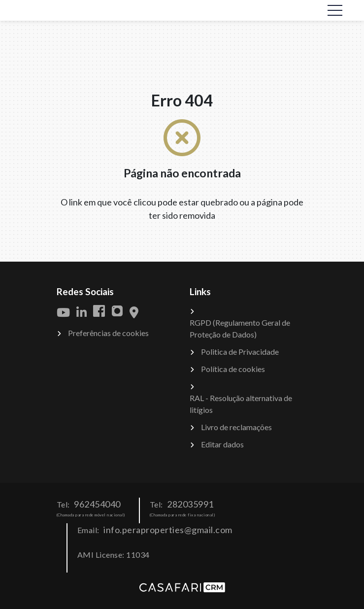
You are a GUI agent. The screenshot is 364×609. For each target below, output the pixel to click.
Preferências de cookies (108, 333)
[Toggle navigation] (335, 10)
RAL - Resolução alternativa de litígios (241, 404)
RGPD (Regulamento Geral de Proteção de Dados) (240, 328)
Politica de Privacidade (240, 352)
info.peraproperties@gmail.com (168, 530)
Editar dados (222, 444)
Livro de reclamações (236, 427)
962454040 (97, 504)
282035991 (190, 504)
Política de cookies (233, 369)
